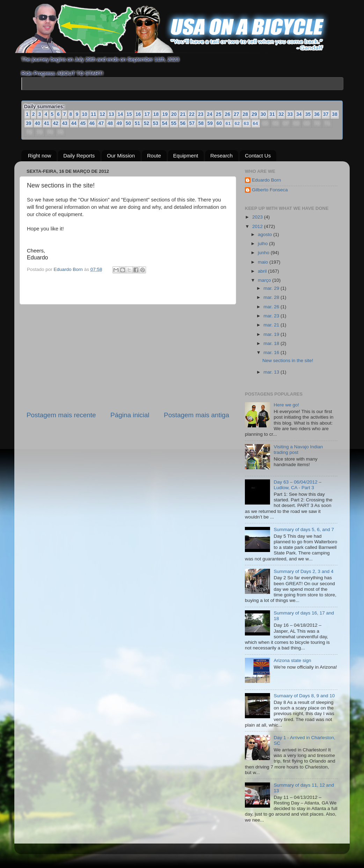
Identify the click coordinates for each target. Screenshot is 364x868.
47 (101, 123)
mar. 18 (272, 343)
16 (138, 114)
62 (237, 124)
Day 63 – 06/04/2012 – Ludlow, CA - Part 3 (297, 485)
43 (65, 123)
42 (56, 123)
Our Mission (121, 156)
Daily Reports (79, 156)
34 (299, 114)
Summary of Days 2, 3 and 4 (303, 571)
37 (326, 114)
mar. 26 (272, 307)
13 (111, 114)
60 (219, 123)
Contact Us (258, 156)
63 (246, 124)
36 (317, 114)
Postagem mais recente (61, 415)
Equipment (186, 156)
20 (174, 114)
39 (29, 123)
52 (147, 123)
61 (228, 124)
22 (192, 114)
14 (120, 114)
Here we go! (286, 405)
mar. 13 (272, 372)
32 (281, 114)
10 (85, 114)
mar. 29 (272, 288)
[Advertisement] (128, 358)
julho (263, 244)
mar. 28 (272, 297)
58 (201, 123)
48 (110, 123)
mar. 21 (272, 325)
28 (246, 114)
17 (147, 114)
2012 (258, 226)
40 (38, 123)
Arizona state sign (292, 660)
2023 (258, 217)
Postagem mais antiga (196, 415)
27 (236, 114)
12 (102, 114)
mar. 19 (272, 334)
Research (221, 156)
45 (83, 123)
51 (138, 123)
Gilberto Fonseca (270, 190)
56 (183, 123)
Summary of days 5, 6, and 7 (304, 529)
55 (174, 123)
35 (308, 114)
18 (156, 114)
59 (210, 123)
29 (254, 114)
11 (94, 114)
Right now (40, 156)
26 (227, 114)
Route (154, 156)
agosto (265, 234)
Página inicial (130, 415)
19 (165, 114)
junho (264, 253)
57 (192, 123)
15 (129, 114)
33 (290, 114)
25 (219, 114)
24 (210, 114)
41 (47, 123)
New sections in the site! (288, 361)
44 (74, 123)
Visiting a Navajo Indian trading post (298, 450)
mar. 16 (272, 352)
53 (156, 123)
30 (263, 114)
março (265, 280)
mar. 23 (272, 316)
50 (129, 123)
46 (92, 123)
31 (272, 114)
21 (183, 114)
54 (165, 123)
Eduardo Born (69, 269)
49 (119, 123)
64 (255, 124)
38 (335, 114)
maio (264, 262)
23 (201, 114)
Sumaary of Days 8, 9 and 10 (304, 696)
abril (263, 271)
